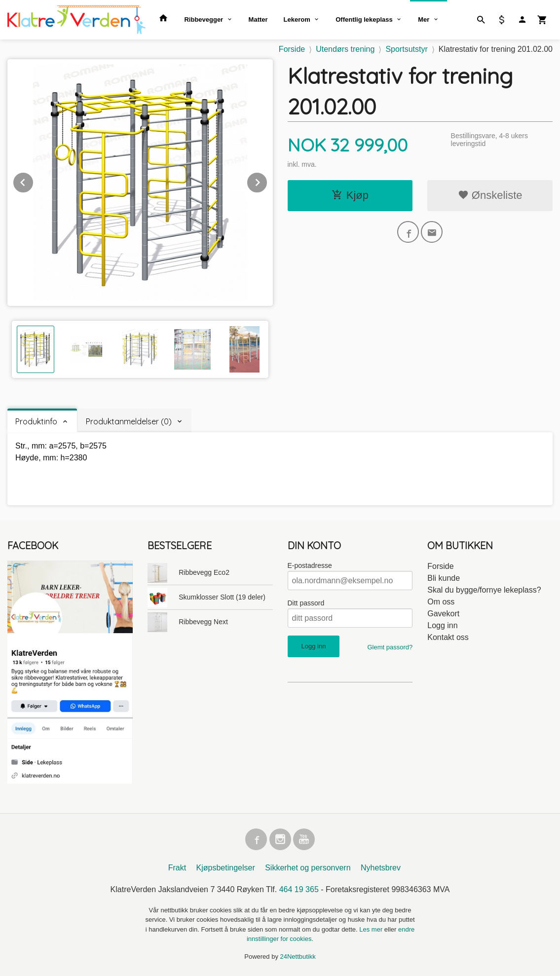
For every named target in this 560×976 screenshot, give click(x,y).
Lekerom (297, 19)
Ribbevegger (204, 19)
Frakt (177, 868)
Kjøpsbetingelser (226, 868)
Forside (292, 49)
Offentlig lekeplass (364, 19)
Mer (424, 19)
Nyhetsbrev (381, 868)
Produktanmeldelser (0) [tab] (129, 421)
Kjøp (350, 195)
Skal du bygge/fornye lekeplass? (484, 590)
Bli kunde (444, 578)
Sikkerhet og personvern (308, 868)
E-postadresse (310, 565)
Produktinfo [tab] (36, 421)
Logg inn (442, 625)
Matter (258, 19)
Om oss (441, 602)
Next (267, 181)
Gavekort (443, 614)
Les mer (372, 929)
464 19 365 (299, 889)
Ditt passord (306, 603)
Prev (34, 181)
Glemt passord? (390, 647)
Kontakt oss (448, 637)
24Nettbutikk (298, 957)
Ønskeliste (490, 195)
